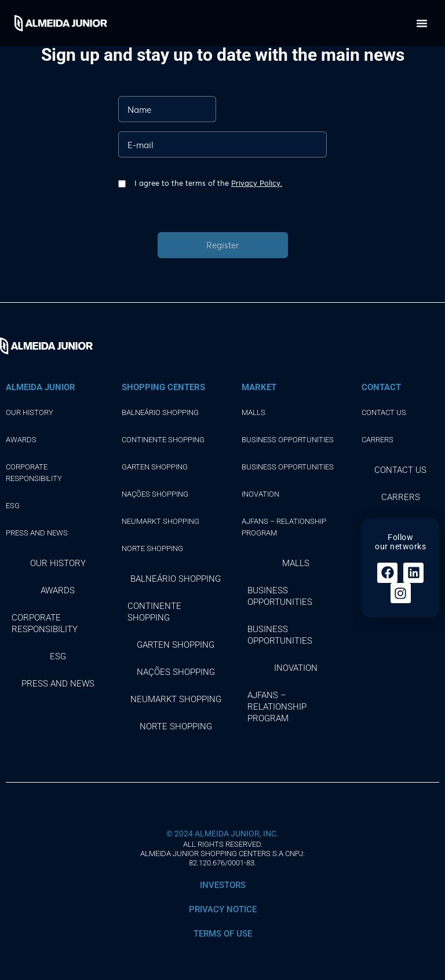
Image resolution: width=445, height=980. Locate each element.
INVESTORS (223, 885)
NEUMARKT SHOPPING (161, 521)
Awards (21, 440)
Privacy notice (223, 909)
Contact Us (384, 412)
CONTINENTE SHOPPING (163, 440)
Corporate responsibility (34, 473)
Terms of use (223, 934)
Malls (253, 412)
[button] (422, 23)
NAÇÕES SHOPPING (155, 494)
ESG (13, 506)
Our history (30, 412)
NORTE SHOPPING (152, 548)
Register (222, 245)
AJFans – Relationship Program (284, 527)
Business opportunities (288, 440)
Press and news (37, 533)
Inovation (260, 494)
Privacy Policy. (257, 183)
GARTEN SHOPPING (155, 467)
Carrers (377, 440)
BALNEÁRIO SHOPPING (160, 412)
